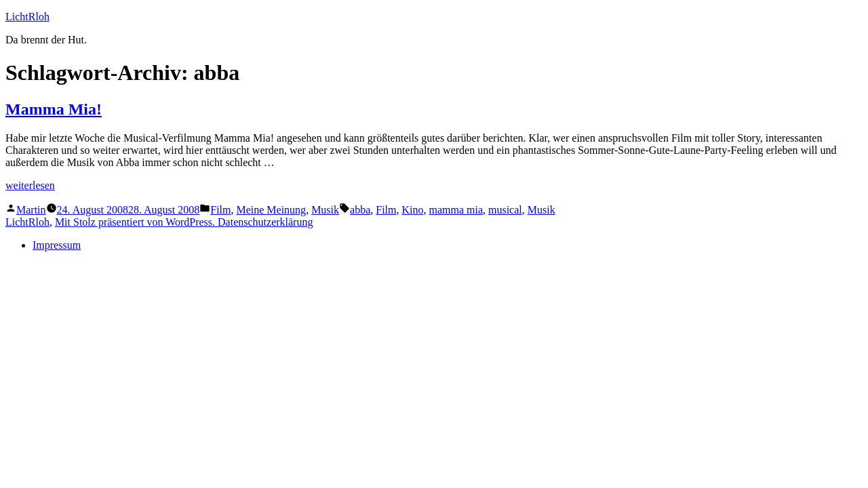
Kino (412, 210)
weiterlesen (30, 185)
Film (220, 210)
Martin (31, 210)
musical (505, 210)
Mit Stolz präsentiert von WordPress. (136, 222)
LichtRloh (27, 17)
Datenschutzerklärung (265, 222)
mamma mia (456, 210)
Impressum (57, 245)
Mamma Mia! (54, 109)
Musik (325, 210)
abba (360, 210)
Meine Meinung (271, 210)
